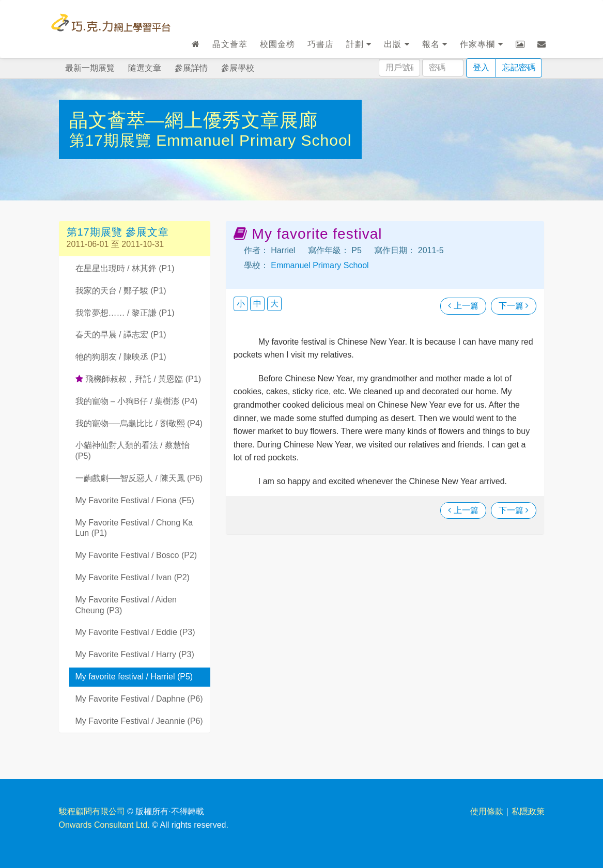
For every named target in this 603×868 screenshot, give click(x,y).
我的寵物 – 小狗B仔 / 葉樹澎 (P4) (136, 401)
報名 (435, 44)
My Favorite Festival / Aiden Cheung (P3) (126, 605)
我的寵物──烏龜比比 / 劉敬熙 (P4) (139, 423)
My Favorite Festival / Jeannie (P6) (139, 721)
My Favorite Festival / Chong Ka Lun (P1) (134, 528)
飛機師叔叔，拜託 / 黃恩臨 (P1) (138, 379)
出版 (397, 44)
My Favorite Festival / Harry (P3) (135, 654)
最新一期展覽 (90, 68)
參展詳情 (191, 68)
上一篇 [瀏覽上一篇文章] (463, 306)
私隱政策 (528, 811)
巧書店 (321, 44)
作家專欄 (481, 44)
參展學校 (238, 68)
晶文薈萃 (230, 44)
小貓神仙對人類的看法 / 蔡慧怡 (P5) (133, 451)
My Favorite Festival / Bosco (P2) (136, 555)
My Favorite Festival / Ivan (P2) (133, 577)
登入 (481, 67)
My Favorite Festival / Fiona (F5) (135, 500)
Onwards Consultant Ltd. (104, 825)
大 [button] (274, 304)
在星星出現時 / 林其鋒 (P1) (125, 268)
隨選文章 (145, 68)
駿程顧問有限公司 (92, 811)
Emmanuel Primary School (254, 140)
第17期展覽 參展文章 (118, 232)
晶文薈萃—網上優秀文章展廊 (194, 120)
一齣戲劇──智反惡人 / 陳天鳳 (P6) (139, 478)
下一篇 (514, 306)
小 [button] (241, 304)
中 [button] (257, 304)
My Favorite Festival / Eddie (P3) (135, 632)
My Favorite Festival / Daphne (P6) (139, 699)
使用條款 (487, 811)
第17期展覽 (113, 140)
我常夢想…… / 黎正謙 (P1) (125, 313)
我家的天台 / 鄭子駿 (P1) (121, 291)
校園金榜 (277, 44)
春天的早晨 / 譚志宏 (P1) (121, 335)
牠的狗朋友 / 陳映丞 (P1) (121, 357)
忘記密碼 (519, 67)
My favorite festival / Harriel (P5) (134, 677)
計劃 (359, 44)
